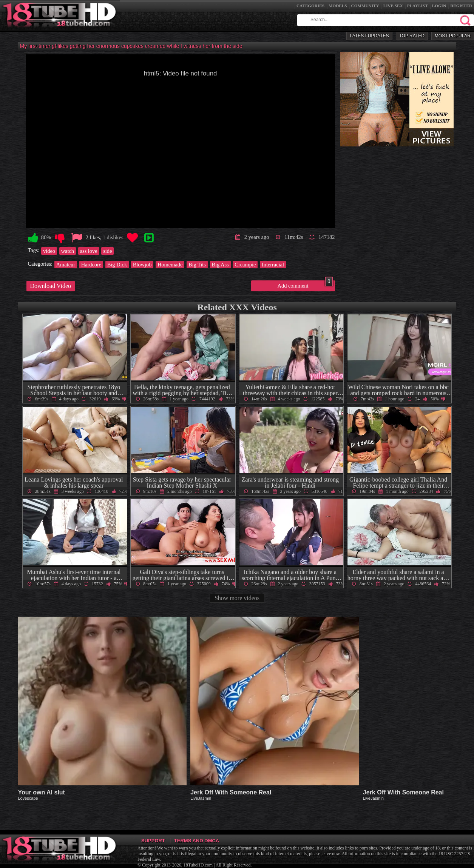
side (107, 251)
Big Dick (117, 265)
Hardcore (91, 265)
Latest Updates (369, 36)
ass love (89, 251)
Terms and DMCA (197, 841)
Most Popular (453, 36)
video (49, 251)
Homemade (170, 265)
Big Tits (197, 265)
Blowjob (142, 265)
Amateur (66, 265)
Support (153, 841)
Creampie (245, 265)
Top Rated (412, 36)
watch (68, 251)
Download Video (51, 286)
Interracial (273, 265)
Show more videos (237, 598)
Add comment (305, 285)
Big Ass (220, 265)
